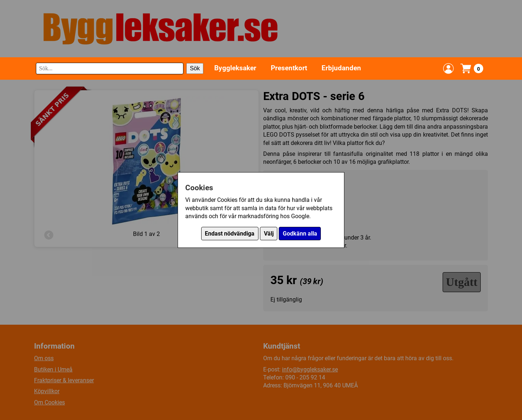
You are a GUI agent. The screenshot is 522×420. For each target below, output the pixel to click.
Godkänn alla (300, 234)
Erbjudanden (341, 68)
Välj (269, 234)
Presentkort (289, 68)
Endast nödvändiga (230, 234)
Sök (195, 68)
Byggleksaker (235, 68)
